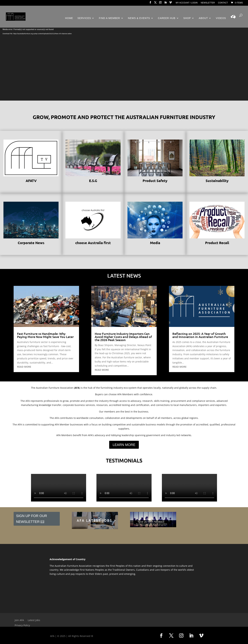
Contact (223, 3)
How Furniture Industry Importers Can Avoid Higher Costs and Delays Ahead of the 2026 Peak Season (123, 337)
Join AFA (19, 620)
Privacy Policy (22, 626)
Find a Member (109, 18)
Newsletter (208, 3)
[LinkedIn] (166, 3)
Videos (221, 18)
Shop (187, 18)
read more (24, 367)
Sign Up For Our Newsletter (32, 519)
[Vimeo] (170, 3)
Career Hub (167, 18)
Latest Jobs (34, 620)
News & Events (139, 18)
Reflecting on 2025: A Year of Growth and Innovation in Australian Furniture (200, 335)
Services (84, 18)
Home (69, 18)
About (203, 18)
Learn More (124, 445)
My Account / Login (187, 3)
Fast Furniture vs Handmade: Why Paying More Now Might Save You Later (45, 335)
